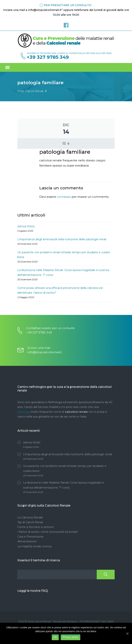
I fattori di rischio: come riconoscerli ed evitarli (47, 532)
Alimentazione (27, 541)
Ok (55, 637)
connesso (64, 197)
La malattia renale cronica (34, 546)
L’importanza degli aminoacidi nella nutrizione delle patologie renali (62, 239)
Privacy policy (70, 637)
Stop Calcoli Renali (30, 91)
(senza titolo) (26, 226)
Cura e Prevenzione (30, 537)
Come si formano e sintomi (35, 527)
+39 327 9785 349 (48, 57)
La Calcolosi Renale (30, 517)
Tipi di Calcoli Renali (30, 522)
